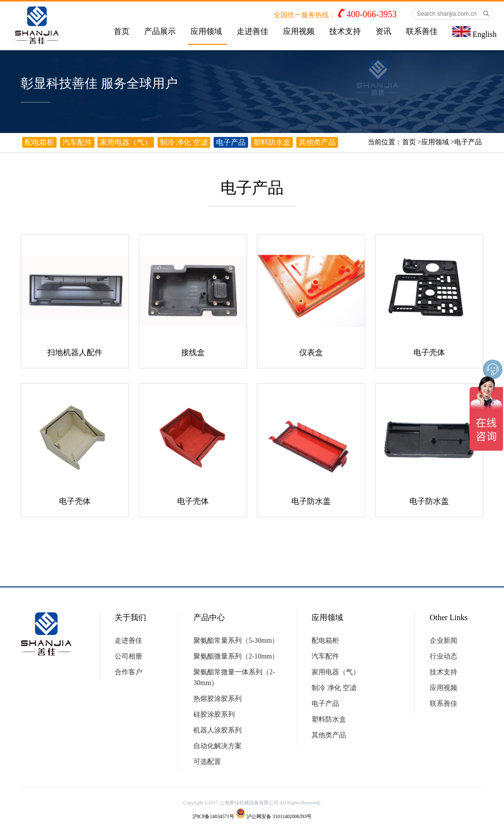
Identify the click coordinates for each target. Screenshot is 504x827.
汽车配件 (77, 142)
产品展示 (160, 31)
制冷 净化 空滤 (184, 142)
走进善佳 (252, 31)
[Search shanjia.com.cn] (453, 14)
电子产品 (468, 142)
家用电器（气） (126, 142)
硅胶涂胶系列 (214, 714)
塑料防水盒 (272, 142)
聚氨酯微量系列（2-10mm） (236, 656)
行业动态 (443, 656)
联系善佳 (422, 31)
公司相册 (128, 656)
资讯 (383, 31)
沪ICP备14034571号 (214, 816)
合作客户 (128, 672)
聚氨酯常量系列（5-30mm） (236, 641)
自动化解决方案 (218, 746)
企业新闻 (443, 641)
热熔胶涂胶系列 (218, 699)
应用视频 (299, 31)
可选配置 (207, 762)
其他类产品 (317, 142)
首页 (122, 31)
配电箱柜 (39, 142)
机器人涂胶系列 (218, 730)
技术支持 (345, 31)
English (474, 32)
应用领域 (206, 31)
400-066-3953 (372, 14)
